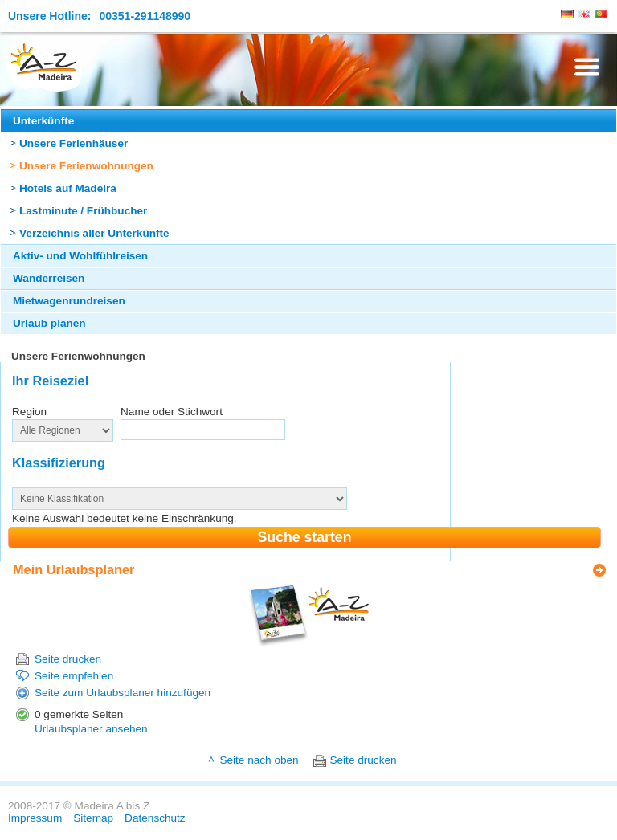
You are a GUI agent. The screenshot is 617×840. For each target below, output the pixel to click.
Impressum (35, 818)
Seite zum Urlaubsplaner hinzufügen (123, 693)
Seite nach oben (259, 760)
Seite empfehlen (74, 676)
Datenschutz (155, 818)
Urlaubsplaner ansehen (91, 729)
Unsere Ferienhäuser (74, 143)
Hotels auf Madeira (68, 188)
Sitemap (93, 818)
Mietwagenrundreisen (69, 301)
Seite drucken (68, 659)
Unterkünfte (43, 121)
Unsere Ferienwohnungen (86, 166)
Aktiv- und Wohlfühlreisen (80, 256)
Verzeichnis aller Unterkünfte (94, 233)
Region (29, 412)
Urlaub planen (49, 323)
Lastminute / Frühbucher (83, 211)
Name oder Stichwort (172, 412)
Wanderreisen (49, 278)
